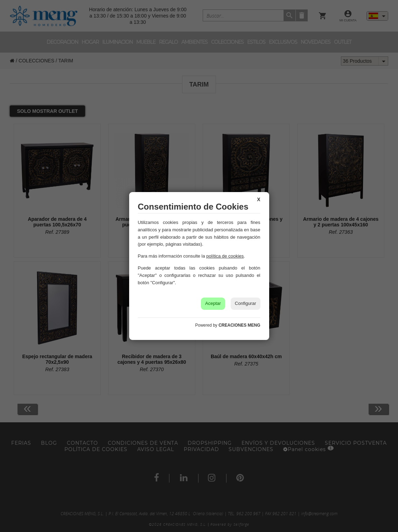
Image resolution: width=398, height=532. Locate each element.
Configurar (246, 303)
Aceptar (213, 303)
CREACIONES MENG (239, 325)
